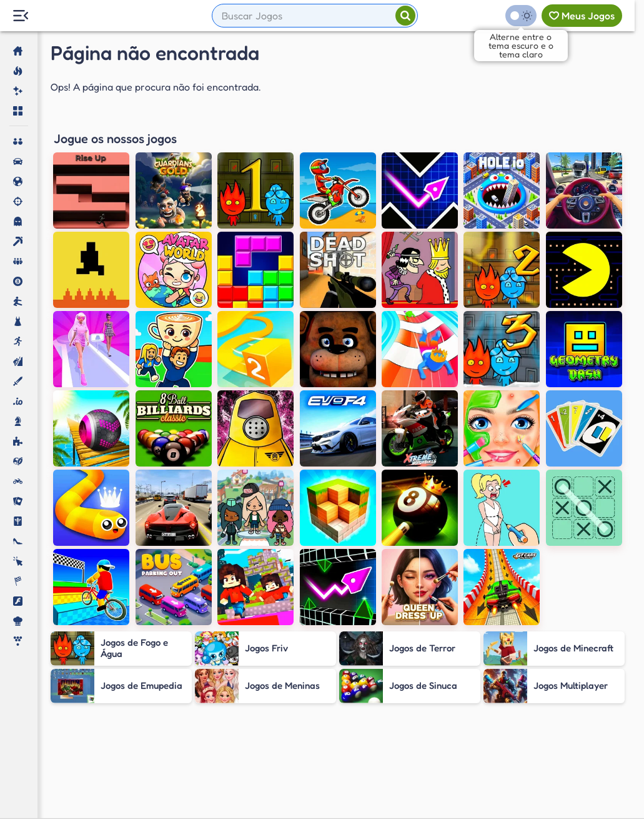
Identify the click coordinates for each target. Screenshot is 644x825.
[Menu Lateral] (20, 16)
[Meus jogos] (582, 16)
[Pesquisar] (405, 16)
